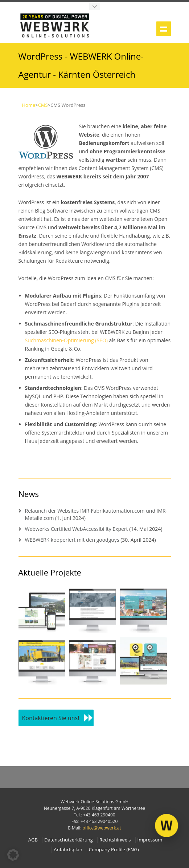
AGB (33, 840)
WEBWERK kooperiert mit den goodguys (72, 540)
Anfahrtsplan (68, 850)
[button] (13, 855)
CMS (43, 105)
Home (29, 105)
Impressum (150, 840)
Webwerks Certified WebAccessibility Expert (77, 529)
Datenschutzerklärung (69, 840)
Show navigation (164, 29)
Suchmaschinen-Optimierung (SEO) (66, 340)
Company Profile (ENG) (114, 850)
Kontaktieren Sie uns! (51, 718)
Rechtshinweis (115, 840)
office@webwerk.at (102, 828)
